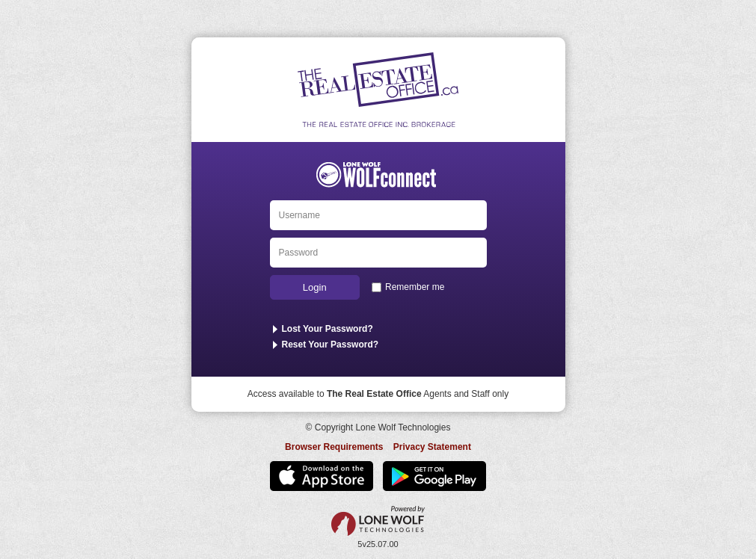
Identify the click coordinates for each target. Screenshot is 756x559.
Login (315, 287)
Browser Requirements (334, 447)
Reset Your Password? (331, 345)
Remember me (415, 287)
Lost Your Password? (328, 329)
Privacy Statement (432, 447)
